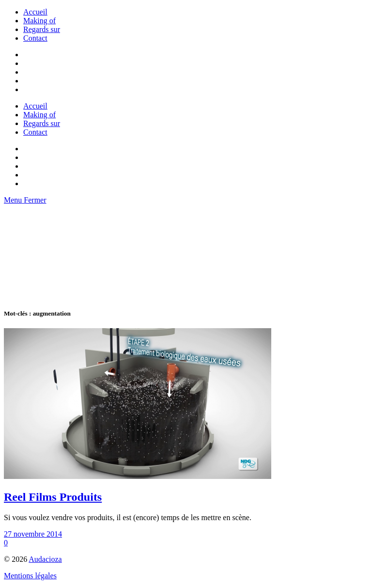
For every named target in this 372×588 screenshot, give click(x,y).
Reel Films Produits (53, 497)
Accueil (35, 12)
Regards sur (42, 29)
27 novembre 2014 (33, 534)
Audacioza (45, 559)
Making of (39, 21)
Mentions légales (30, 576)
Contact (35, 38)
